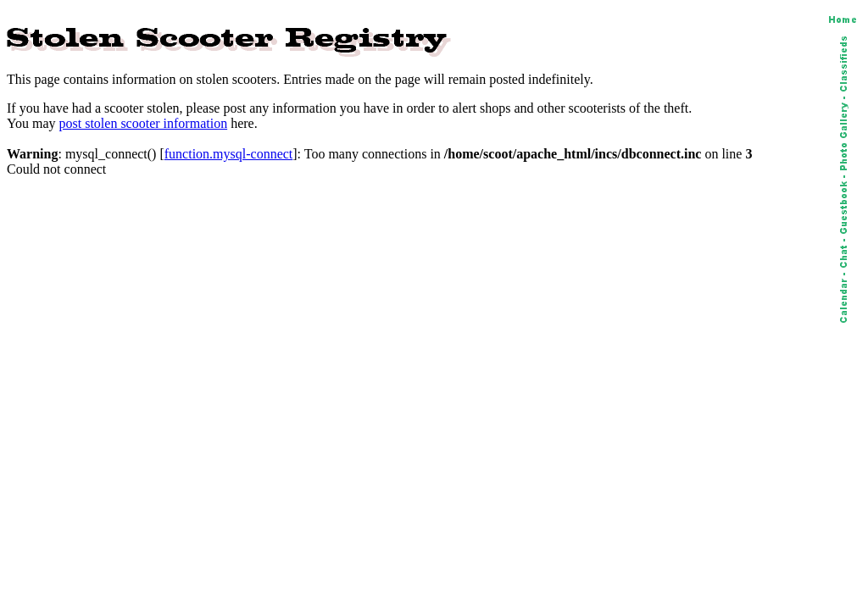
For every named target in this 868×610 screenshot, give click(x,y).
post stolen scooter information (144, 123)
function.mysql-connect (229, 154)
